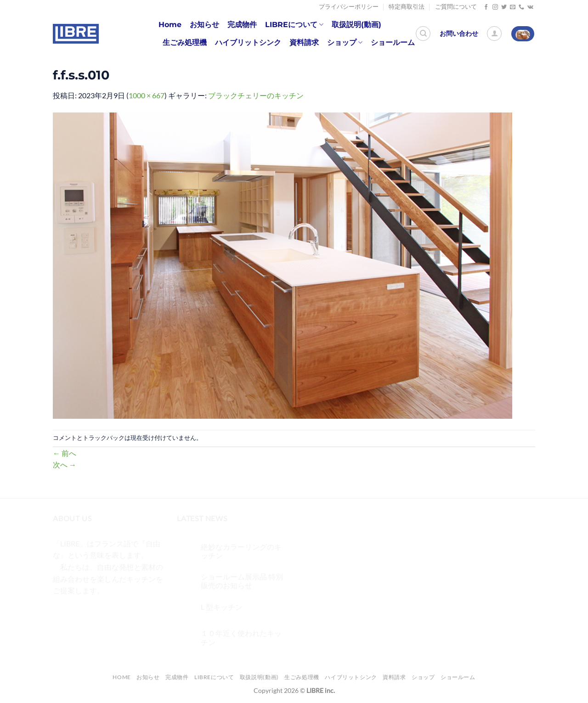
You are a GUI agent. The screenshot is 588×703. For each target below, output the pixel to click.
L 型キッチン (222, 607)
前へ (65, 453)
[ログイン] (494, 34)
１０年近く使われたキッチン (241, 637)
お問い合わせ (459, 34)
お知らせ (204, 25)
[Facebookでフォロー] (486, 7)
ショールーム (393, 42)
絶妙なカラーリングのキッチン (241, 551)
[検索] (423, 34)
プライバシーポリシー (349, 7)
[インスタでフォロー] (495, 7)
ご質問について (456, 7)
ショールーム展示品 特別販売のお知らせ (242, 581)
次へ (65, 464)
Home (170, 25)
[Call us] (521, 7)
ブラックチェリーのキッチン (256, 95)
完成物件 (242, 25)
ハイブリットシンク (248, 42)
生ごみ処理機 (185, 42)
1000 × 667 (147, 95)
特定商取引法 (407, 7)
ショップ (345, 43)
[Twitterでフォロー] (504, 7)
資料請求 (304, 42)
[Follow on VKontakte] (530, 7)
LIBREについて (294, 25)
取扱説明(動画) (356, 25)
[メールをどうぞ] (513, 7)
